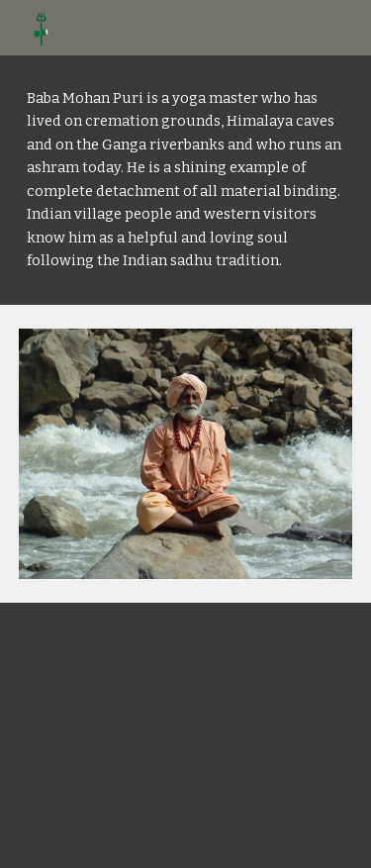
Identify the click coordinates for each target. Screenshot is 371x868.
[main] (186, 180)
